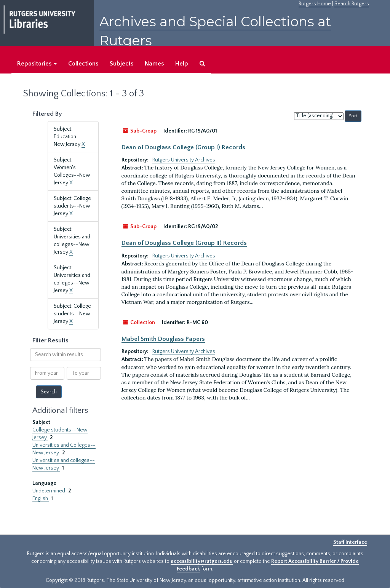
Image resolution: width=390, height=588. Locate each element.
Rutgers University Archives (184, 160)
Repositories (37, 64)
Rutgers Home (315, 4)
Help (182, 64)
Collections (83, 64)
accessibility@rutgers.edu (202, 561)
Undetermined (49, 491)
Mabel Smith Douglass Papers (163, 339)
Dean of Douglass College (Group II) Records (184, 243)
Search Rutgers (352, 4)
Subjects (121, 64)
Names (154, 64)
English (41, 499)
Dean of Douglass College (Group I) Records (183, 147)
